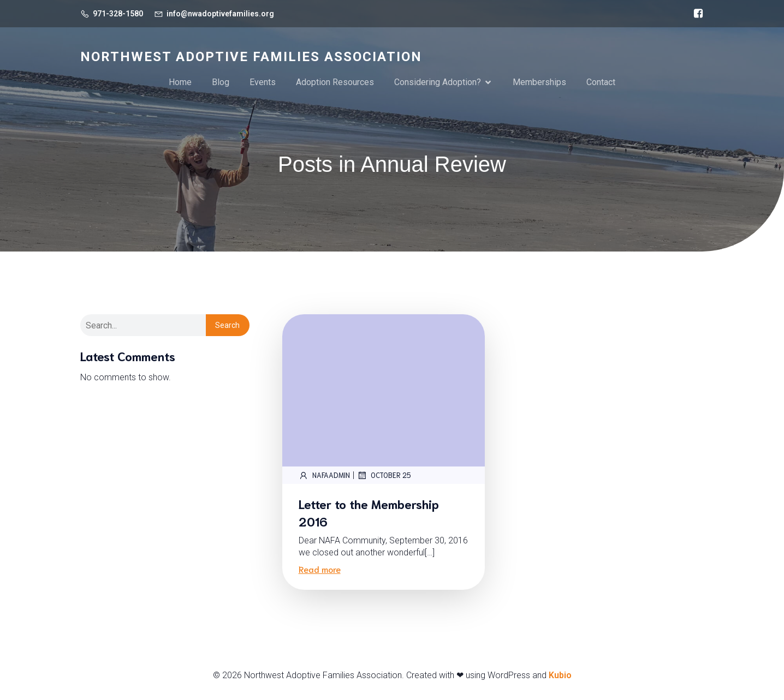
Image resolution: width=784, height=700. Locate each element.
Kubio (560, 677)
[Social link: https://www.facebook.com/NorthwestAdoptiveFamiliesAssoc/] (696, 14)
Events (263, 83)
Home (180, 83)
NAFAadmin (324, 477)
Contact (601, 83)
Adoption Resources (335, 83)
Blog (221, 83)
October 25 (384, 477)
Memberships (539, 83)
